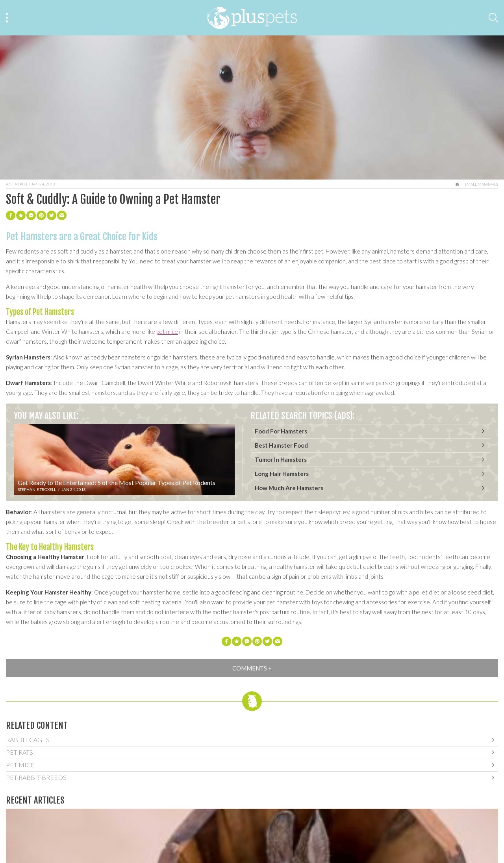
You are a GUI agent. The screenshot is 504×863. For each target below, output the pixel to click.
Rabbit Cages (28, 740)
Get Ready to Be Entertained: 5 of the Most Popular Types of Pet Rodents (117, 482)
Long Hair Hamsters (282, 474)
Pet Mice (20, 765)
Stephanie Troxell (37, 489)
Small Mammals (481, 184)
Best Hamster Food (281, 445)
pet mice (167, 331)
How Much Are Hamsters (289, 488)
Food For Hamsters (281, 431)
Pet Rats (19, 752)
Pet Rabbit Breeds (36, 777)
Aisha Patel (17, 184)
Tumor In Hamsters (281, 459)
